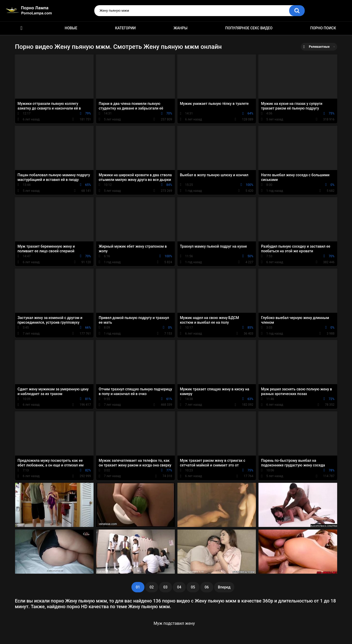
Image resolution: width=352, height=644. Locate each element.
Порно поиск (323, 28)
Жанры (181, 28)
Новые (71, 28)
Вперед (224, 587)
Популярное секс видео (249, 28)
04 (179, 587)
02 (152, 587)
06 (207, 587)
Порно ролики (22, 28)
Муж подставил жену (174, 623)
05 (193, 587)
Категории (125, 28)
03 (165, 587)
